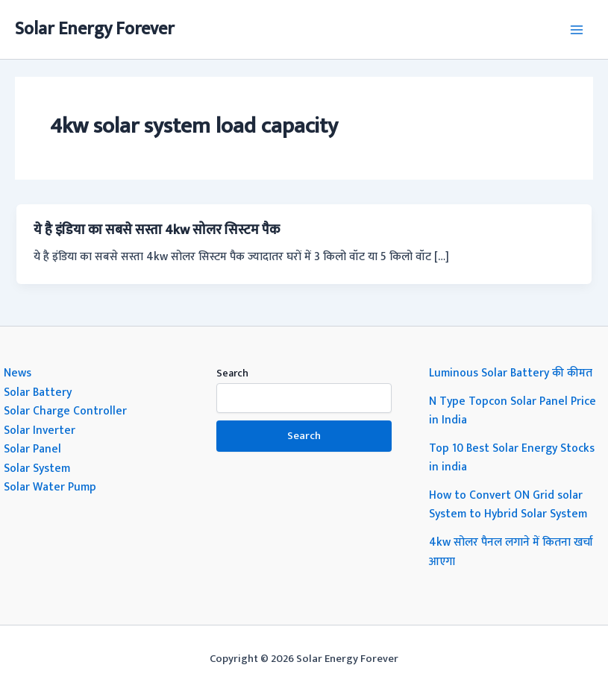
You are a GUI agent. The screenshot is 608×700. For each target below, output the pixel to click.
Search (232, 373)
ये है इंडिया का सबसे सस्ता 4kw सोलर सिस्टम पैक (157, 230)
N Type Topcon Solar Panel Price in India (513, 411)
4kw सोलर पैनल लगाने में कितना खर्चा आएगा (511, 552)
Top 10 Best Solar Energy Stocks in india (512, 458)
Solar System (37, 468)
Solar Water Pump (50, 487)
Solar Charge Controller (65, 411)
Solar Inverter (40, 430)
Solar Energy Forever (95, 29)
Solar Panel (32, 449)
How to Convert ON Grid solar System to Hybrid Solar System (508, 505)
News (18, 373)
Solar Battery (38, 392)
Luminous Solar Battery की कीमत (511, 373)
